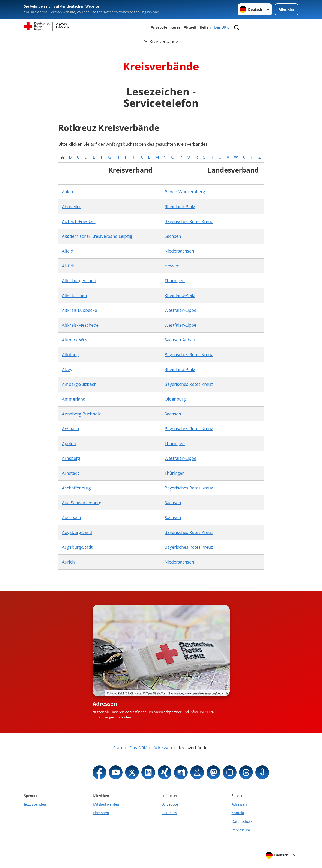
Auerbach (71, 517)
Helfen (205, 27)
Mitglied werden (106, 804)
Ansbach (70, 429)
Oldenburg (175, 399)
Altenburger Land (79, 281)
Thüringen (175, 281)
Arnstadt (70, 473)
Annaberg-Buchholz (81, 414)
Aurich (68, 562)
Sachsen (173, 236)
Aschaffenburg (76, 488)
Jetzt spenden (35, 804)
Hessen (172, 266)
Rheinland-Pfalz (180, 207)
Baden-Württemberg (185, 192)
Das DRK (222, 27)
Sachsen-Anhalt (180, 340)
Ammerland (74, 399)
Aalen (67, 192)
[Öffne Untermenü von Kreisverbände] (161, 41)
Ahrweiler (71, 207)
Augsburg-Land (77, 532)
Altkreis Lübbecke (79, 310)
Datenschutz (242, 821)
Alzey (67, 369)
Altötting (70, 355)
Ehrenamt (101, 813)
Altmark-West (75, 340)
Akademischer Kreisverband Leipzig (97, 236)
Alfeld (68, 251)
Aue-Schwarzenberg (82, 503)
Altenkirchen (74, 295)
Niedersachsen (179, 251)
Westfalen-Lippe (180, 310)
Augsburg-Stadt (77, 547)
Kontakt (238, 813)
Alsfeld (69, 266)
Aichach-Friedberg (80, 221)
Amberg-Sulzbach (79, 384)
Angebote (159, 27)
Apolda (69, 443)
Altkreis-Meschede (80, 325)
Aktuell (190, 27)
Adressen (105, 704)
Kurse (175, 27)
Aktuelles (170, 813)
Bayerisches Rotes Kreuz (189, 221)
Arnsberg (71, 458)
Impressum (241, 830)
